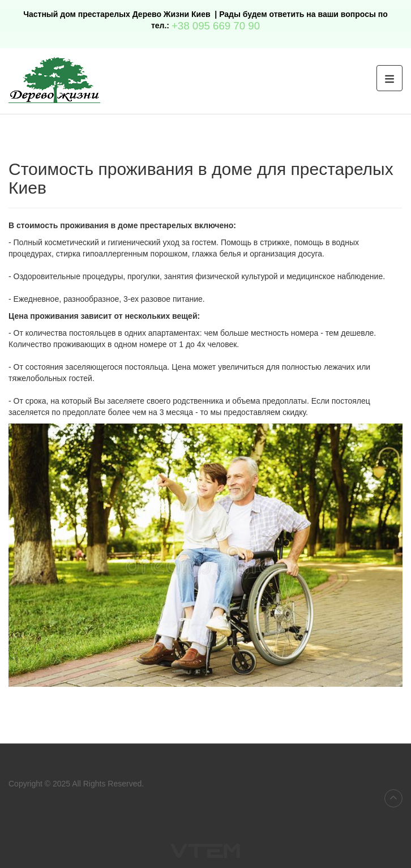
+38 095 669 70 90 (216, 26)
